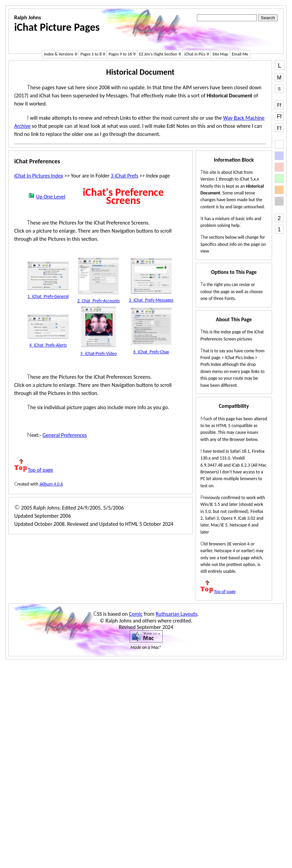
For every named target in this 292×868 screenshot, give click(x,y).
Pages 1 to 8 (91, 54)
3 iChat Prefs (124, 176)
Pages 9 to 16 (120, 54)
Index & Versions (59, 54)
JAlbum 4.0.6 (51, 484)
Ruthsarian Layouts (176, 614)
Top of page (34, 470)
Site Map (220, 54)
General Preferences (65, 435)
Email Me (240, 54)
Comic (136, 614)
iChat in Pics (195, 54)
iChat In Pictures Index (39, 176)
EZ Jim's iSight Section (158, 54)
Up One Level (47, 197)
